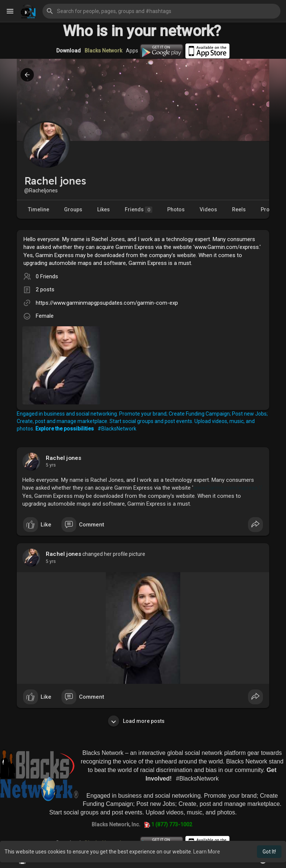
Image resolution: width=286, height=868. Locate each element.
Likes (104, 209)
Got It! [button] (269, 852)
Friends (139, 210)
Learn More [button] (207, 852)
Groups (73, 209)
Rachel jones (63, 458)
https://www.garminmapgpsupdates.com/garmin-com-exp (107, 303)
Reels (239, 209)
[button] (161, 11)
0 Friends (47, 276)
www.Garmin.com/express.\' (228, 488)
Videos (208, 209)
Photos (176, 209)
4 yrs (51, 465)
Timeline (39, 209)
